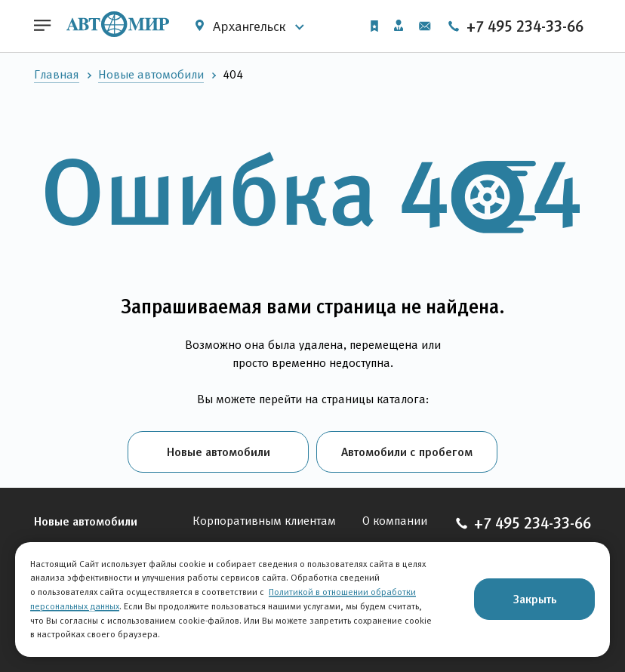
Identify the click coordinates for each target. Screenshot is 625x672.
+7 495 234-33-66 (515, 26)
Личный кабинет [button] (399, 25)
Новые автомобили (151, 74)
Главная (57, 74)
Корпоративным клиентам (264, 521)
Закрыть (535, 599)
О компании (395, 521)
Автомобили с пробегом (407, 452)
